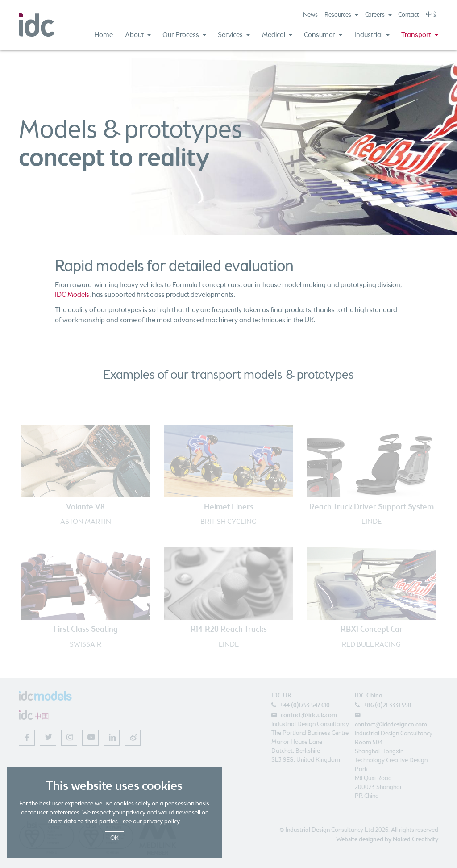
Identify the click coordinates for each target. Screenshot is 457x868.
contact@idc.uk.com (309, 715)
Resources (341, 15)
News (310, 15)
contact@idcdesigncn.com (391, 725)
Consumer (323, 35)
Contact (409, 15)
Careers (378, 15)
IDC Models (72, 295)
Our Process (184, 35)
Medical (277, 35)
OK (114, 838)
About (138, 35)
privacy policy (161, 822)
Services (234, 35)
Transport (420, 35)
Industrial (372, 35)
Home (104, 35)
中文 (432, 15)
